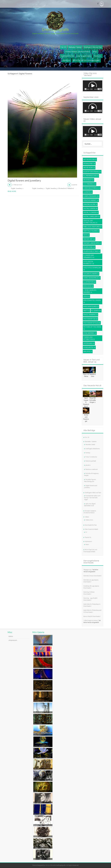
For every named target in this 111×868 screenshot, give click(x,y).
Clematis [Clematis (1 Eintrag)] (88, 192)
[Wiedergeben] (86, 89)
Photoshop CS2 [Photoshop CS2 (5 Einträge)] (90, 319)
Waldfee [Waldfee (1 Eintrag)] (88, 352)
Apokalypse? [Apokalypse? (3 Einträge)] (89, 164)
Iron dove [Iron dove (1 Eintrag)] (88, 286)
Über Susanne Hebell (84, 56)
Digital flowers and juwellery (24, 181)
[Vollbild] (101, 89)
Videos (95, 52)
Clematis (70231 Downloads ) (93, 576)
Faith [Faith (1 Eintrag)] (86, 235)
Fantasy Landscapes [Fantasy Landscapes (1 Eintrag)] (92, 243)
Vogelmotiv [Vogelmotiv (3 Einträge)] (89, 348)
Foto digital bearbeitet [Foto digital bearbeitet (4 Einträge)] (89, 263)
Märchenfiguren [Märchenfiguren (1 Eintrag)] (91, 307)
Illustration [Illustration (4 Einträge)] (89, 282)
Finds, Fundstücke (91, 457)
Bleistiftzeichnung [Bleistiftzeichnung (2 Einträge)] (92, 172)
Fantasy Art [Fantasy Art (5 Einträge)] (89, 239)
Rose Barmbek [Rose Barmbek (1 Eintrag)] (90, 333)
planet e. (88, 465)
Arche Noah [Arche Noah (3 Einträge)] (89, 168)
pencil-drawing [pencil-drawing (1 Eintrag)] (91, 315)
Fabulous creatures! (92, 469)
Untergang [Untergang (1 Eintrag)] (89, 343)
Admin (11, 637)
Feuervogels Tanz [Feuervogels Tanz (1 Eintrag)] (92, 251)
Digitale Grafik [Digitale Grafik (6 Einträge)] (90, 209)
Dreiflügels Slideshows (93, 449)
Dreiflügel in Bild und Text (93, 47)
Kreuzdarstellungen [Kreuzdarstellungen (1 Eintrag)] (92, 302)
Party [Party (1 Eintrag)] (87, 311)
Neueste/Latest (90, 445)
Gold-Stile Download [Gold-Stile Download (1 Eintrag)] (92, 269)
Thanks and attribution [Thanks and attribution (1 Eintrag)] (89, 338)
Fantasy (88, 453)
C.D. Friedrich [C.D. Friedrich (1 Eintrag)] (90, 184)
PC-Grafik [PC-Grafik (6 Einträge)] (96, 311)
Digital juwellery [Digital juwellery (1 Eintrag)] (92, 217)
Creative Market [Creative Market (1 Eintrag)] (91, 200)
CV (86, 532)
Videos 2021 (89, 520)
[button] (93, 86)
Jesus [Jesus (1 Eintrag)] (86, 296)
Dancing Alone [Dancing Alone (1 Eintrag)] (90, 204)
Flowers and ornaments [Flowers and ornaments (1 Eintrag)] (89, 256)
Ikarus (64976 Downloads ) (92, 616)
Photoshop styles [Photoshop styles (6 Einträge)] (92, 323)
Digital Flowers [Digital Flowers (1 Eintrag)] (91, 213)
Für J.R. (64, 47)
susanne (74, 185)
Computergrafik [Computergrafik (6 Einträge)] (91, 196)
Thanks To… (98, 56)
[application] (93, 86)
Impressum (66, 61)
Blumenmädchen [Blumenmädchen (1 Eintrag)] (91, 176)
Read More (12, 191)
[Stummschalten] (98, 89)
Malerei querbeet (91, 461)
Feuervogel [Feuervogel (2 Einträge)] (89, 247)
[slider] (91, 89)
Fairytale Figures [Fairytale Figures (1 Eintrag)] (91, 231)
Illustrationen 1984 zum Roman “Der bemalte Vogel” (92, 498)
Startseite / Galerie (75, 47)
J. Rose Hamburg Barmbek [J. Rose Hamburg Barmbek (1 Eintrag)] (90, 291)
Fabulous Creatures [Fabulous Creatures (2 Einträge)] (93, 227)
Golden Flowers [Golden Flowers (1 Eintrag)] (91, 274)
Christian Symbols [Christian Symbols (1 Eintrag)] (92, 188)
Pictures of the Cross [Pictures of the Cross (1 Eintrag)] (92, 328)
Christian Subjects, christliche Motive (77, 52)
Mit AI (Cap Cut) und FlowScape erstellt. (86, 61)
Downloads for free (68, 56)
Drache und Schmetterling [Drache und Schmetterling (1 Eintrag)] (90, 222)
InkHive (48, 865)
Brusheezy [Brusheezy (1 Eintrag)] (89, 180)
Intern (87, 545)
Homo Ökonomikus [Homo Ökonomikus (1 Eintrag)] (92, 278)
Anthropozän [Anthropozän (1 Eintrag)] (90, 160)
